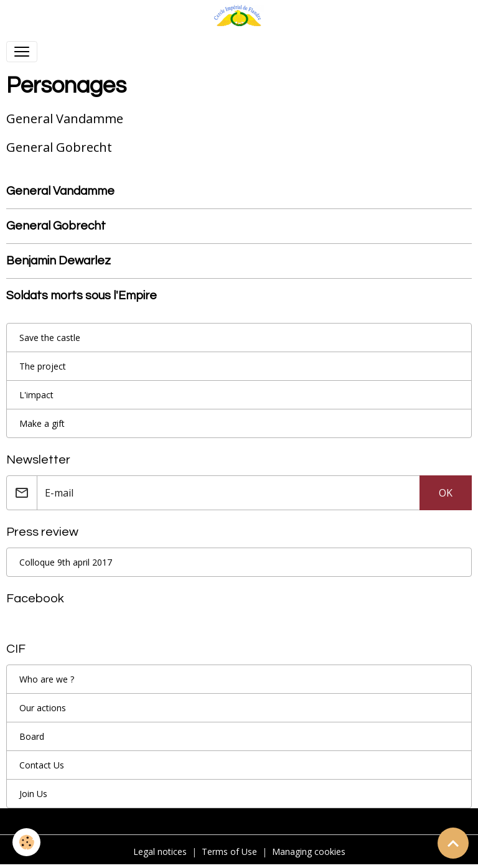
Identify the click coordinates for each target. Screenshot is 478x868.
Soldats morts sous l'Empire (82, 296)
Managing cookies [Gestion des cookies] (309, 852)
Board (32, 736)
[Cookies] (26, 842)
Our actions (43, 708)
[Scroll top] (453, 843)
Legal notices (160, 852)
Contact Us (42, 765)
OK (446, 493)
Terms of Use (229, 852)
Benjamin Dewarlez (59, 261)
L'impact (36, 395)
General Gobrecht (56, 226)
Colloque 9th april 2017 (66, 562)
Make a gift (42, 423)
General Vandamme (60, 191)
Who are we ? (47, 679)
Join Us (33, 794)
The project (43, 366)
